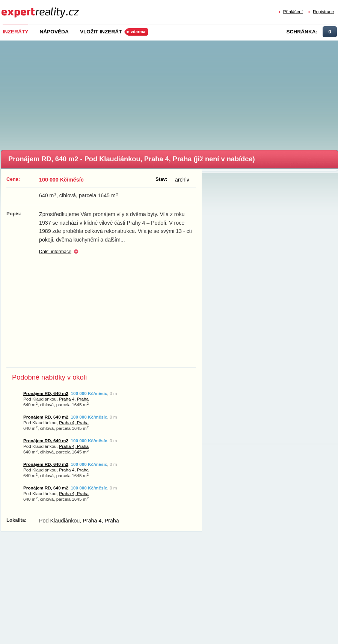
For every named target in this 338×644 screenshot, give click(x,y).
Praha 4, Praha (74, 399)
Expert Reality (15, 8)
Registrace (323, 11)
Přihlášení (293, 11)
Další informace (55, 252)
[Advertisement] (170, 93)
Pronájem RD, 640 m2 (46, 393)
